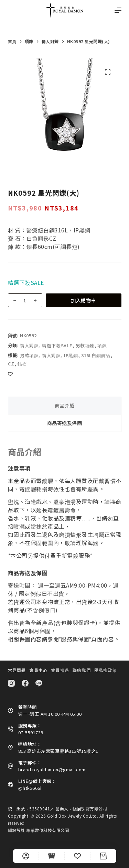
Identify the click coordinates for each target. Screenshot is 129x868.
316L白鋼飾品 (96, 355)
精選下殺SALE (57, 345)
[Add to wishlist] (10, 374)
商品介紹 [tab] (65, 406)
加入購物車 (83, 300)
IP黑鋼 (71, 355)
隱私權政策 (106, 670)
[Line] (39, 683)
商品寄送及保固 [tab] (65, 423)
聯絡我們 (82, 670)
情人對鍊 (29, 345)
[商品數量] (25, 300)
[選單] (118, 10)
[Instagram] (11, 683)
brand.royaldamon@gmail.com (52, 769)
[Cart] (103, 856)
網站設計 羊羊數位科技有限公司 (39, 830)
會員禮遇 (60, 670)
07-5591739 (31, 732)
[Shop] (52, 856)
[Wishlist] (77, 856)
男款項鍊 (85, 345)
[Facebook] (25, 683)
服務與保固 (75, 639)
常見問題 (17, 670)
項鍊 (102, 345)
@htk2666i (30, 788)
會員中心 (38, 670)
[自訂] (26, 856)
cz (11, 364)
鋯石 (22, 364)
